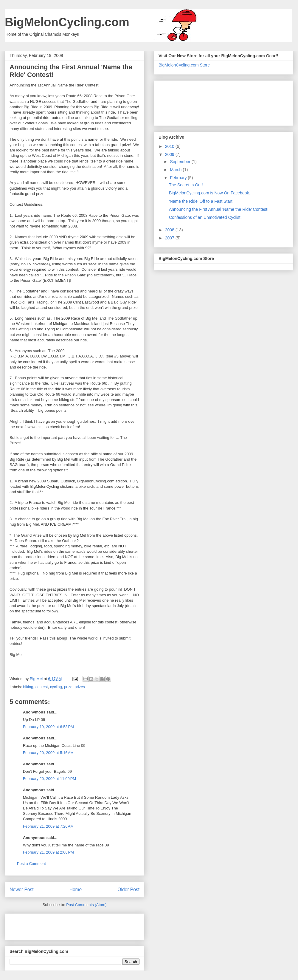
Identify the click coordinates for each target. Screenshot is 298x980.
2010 (170, 146)
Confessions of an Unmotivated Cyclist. (205, 217)
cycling (56, 687)
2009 (170, 154)
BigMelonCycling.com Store (184, 65)
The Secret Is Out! (186, 185)
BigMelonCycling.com (67, 22)
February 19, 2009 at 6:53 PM (48, 727)
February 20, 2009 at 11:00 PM (49, 779)
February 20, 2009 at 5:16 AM (48, 753)
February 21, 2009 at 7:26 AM (48, 826)
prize (68, 687)
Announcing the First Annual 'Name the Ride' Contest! (219, 209)
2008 (170, 230)
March (176, 170)
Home (76, 890)
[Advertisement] (44, 925)
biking (28, 687)
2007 (170, 238)
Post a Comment (31, 864)
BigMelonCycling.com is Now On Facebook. (209, 193)
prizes (80, 687)
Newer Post (22, 890)
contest (42, 687)
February (179, 178)
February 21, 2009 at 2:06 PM (48, 852)
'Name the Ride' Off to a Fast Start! (201, 201)
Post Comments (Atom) (86, 905)
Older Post (128, 890)
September (181, 162)
